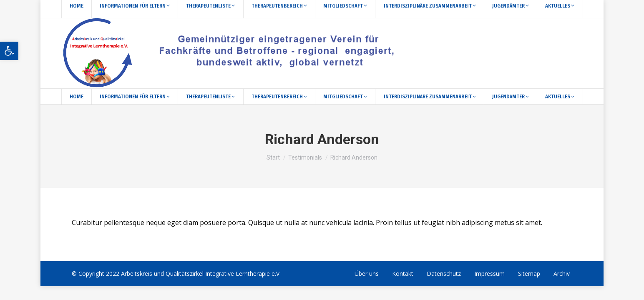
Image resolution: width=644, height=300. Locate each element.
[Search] (105, 9)
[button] (9, 51)
